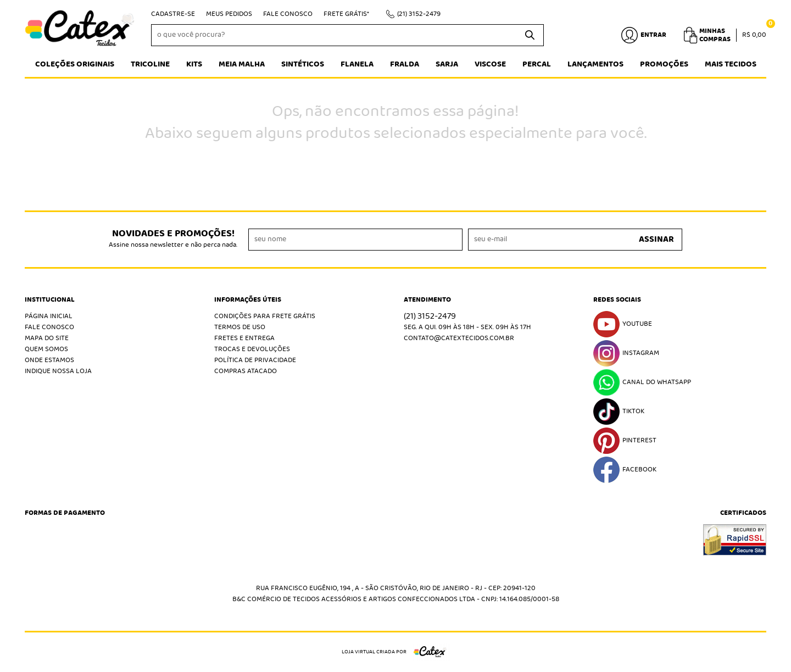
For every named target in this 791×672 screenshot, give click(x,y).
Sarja (447, 64)
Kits (194, 64)
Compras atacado (246, 371)
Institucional (50, 300)
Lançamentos (595, 64)
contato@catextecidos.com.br (459, 338)
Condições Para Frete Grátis (265, 316)
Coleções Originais (75, 64)
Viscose (490, 64)
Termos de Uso (240, 327)
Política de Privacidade (255, 360)
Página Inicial (49, 316)
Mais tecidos (731, 64)
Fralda (405, 64)
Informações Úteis (248, 300)
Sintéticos (303, 64)
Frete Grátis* (346, 14)
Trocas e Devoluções (252, 349)
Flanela (357, 64)
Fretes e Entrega (244, 338)
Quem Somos (46, 349)
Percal (537, 64)
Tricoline (150, 64)
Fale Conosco (288, 14)
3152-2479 (419, 14)
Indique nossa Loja (58, 371)
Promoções (664, 64)
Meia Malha (242, 64)
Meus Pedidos (229, 14)
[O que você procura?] (530, 35)
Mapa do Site (47, 338)
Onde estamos (49, 360)
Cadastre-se (173, 14)
